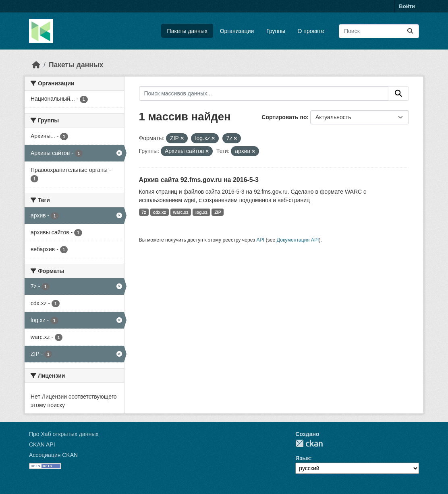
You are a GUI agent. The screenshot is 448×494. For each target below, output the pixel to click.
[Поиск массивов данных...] (379, 31)
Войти (407, 6)
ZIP (218, 212)
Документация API (298, 240)
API (260, 240)
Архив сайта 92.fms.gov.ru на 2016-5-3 (199, 180)
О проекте (311, 31)
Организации (237, 31)
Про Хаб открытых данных (64, 434)
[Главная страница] (36, 65)
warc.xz (181, 212)
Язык (303, 458)
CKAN (309, 443)
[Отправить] (410, 31)
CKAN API (42, 444)
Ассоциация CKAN (53, 455)
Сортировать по (284, 117)
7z (144, 212)
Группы (276, 31)
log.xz (201, 212)
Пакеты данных (187, 31)
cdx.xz (160, 212)
